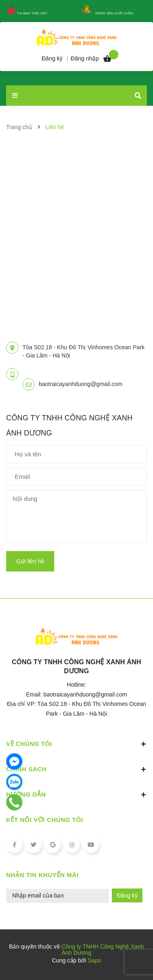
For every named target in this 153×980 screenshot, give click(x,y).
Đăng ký (127, 895)
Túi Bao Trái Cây (32, 13)
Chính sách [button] (76, 769)
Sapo (94, 960)
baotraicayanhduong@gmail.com (81, 384)
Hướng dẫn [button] (76, 795)
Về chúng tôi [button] (76, 744)
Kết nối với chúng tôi (44, 820)
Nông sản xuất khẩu (115, 13)
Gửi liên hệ (30, 561)
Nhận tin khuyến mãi (42, 875)
